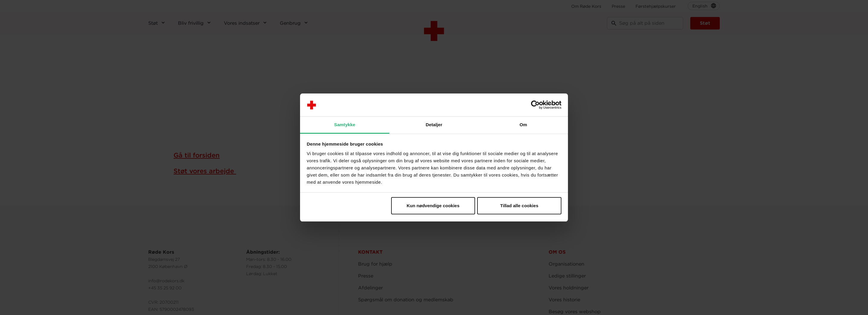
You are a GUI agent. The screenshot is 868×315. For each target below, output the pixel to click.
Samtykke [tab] (345, 125)
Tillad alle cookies (519, 206)
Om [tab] (523, 125)
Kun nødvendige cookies (433, 206)
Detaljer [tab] (434, 125)
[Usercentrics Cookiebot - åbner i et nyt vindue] (535, 105)
